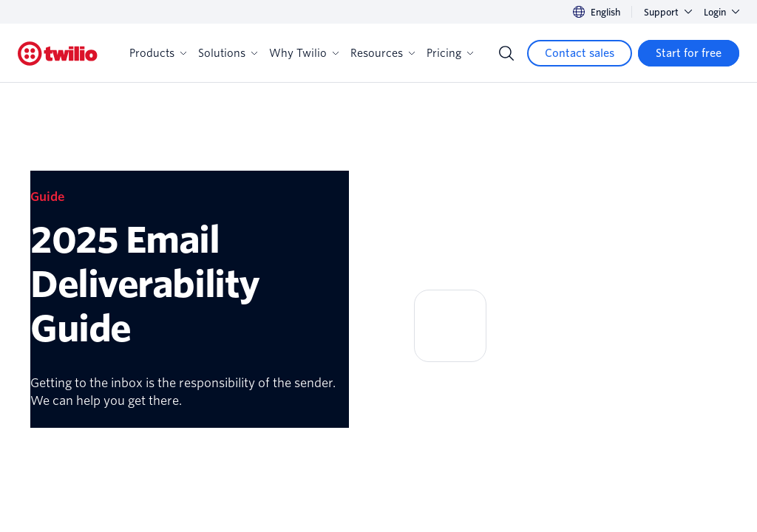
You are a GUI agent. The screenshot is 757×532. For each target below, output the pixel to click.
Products (158, 53)
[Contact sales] (580, 53)
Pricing (450, 53)
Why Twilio (304, 53)
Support (668, 12)
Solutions (228, 53)
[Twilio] (58, 54)
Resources (383, 53)
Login (722, 12)
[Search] (506, 53)
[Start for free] (689, 53)
